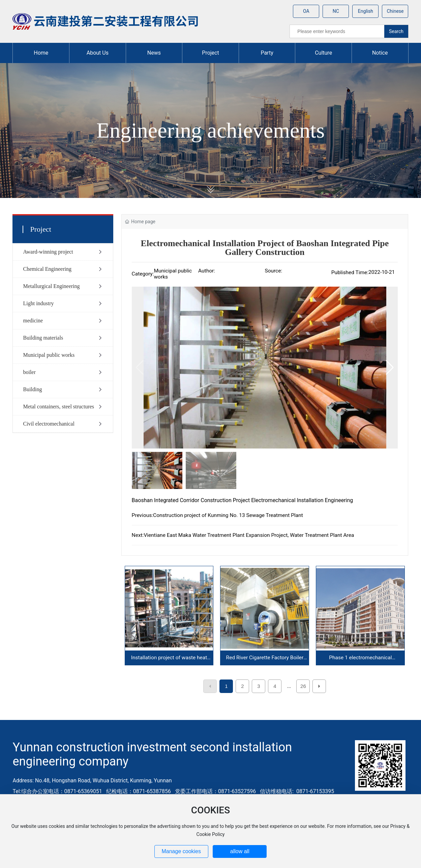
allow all (240, 851)
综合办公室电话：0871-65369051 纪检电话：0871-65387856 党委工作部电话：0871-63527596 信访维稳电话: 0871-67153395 (178, 791)
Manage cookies (181, 851)
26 (303, 686)
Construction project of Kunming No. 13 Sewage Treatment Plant (228, 515)
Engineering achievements (210, 130)
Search (396, 31)
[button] (390, 368)
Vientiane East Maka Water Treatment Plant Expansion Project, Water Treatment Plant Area (249, 535)
